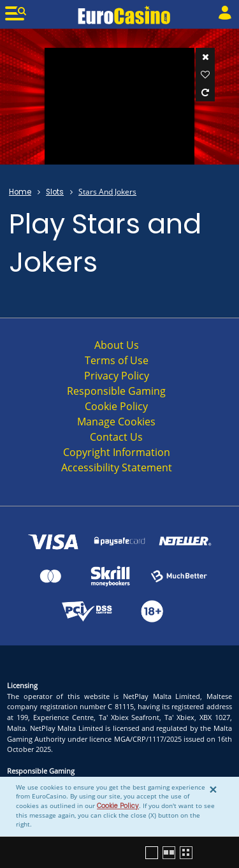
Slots (55, 192)
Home (20, 192)
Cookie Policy (118, 806)
